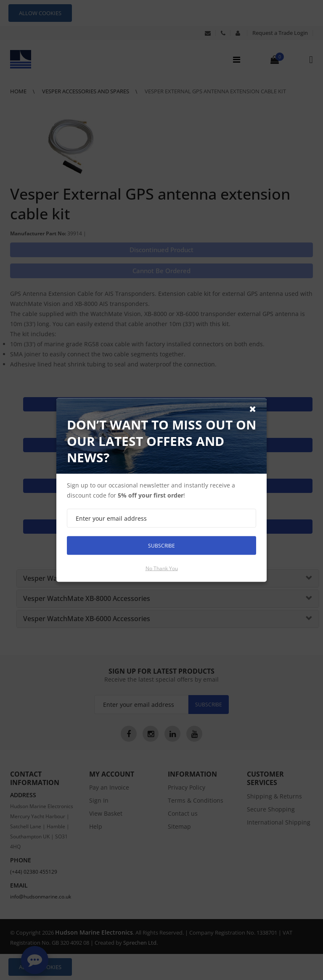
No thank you (162, 568)
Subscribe (161, 545)
